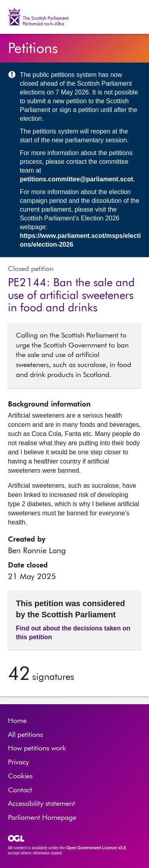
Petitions (33, 49)
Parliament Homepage (42, 818)
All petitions (25, 735)
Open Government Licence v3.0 (96, 848)
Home (17, 721)
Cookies (20, 776)
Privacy (18, 762)
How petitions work (37, 748)
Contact (20, 790)
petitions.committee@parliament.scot (76, 179)
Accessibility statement (42, 804)
